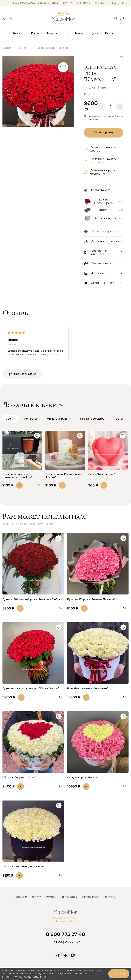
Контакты (99, 3)
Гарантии (68, 3)
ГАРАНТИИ (52, 897)
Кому (109, 33)
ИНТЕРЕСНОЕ (70, 897)
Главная (7, 48)
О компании (84, 3)
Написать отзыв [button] (22, 374)
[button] (5, 18)
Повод (79, 33)
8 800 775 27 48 (65, 934)
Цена (94, 33)
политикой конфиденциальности (27, 977)
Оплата (56, 3)
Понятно (119, 974)
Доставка (43, 3)
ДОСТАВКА (21, 897)
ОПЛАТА (37, 897)
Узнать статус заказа (23, 3)
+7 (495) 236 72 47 (66, 942)
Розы (35, 33)
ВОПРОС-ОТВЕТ (90, 897)
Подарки (53, 33)
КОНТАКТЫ (110, 897)
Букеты (19, 33)
